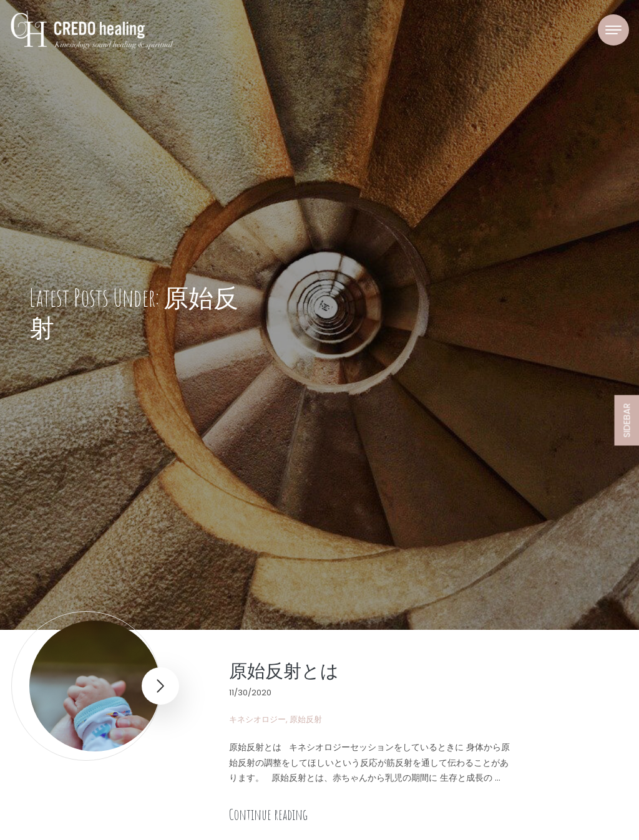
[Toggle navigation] (613, 30)
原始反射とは (284, 670)
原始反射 (306, 719)
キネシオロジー (257, 719)
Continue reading (268, 814)
